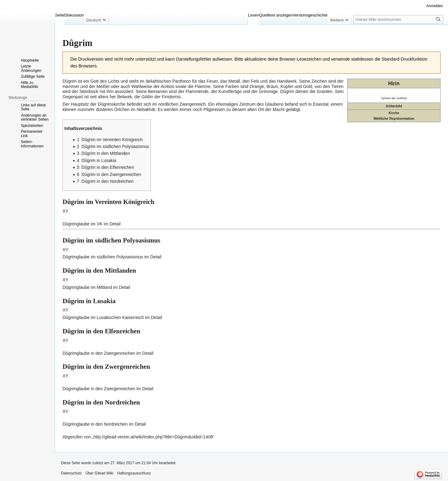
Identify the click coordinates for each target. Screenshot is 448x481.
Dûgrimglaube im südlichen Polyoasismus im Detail (112, 257)
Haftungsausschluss (134, 473)
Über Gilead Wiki (100, 473)
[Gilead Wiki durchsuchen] (398, 19)
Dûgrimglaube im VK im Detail (92, 224)
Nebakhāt (146, 109)
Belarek (125, 97)
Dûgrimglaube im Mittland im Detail (96, 287)
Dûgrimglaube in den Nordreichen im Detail (104, 424)
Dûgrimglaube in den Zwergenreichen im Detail (108, 353)
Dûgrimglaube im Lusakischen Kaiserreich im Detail (112, 317)
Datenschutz (71, 473)
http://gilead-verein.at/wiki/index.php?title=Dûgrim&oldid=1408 (153, 437)
